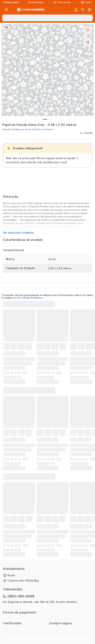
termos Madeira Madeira (28, 298)
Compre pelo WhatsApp (23, 580)
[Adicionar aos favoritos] (88, 30)
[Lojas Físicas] (86, 2)
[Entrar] (76, 10)
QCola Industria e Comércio (39, 129)
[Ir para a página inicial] (31, 10)
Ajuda (11, 575)
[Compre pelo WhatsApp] (36, 2)
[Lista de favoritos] (83, 10)
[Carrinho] (89, 10)
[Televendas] (63, 2)
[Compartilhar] (88, 42)
